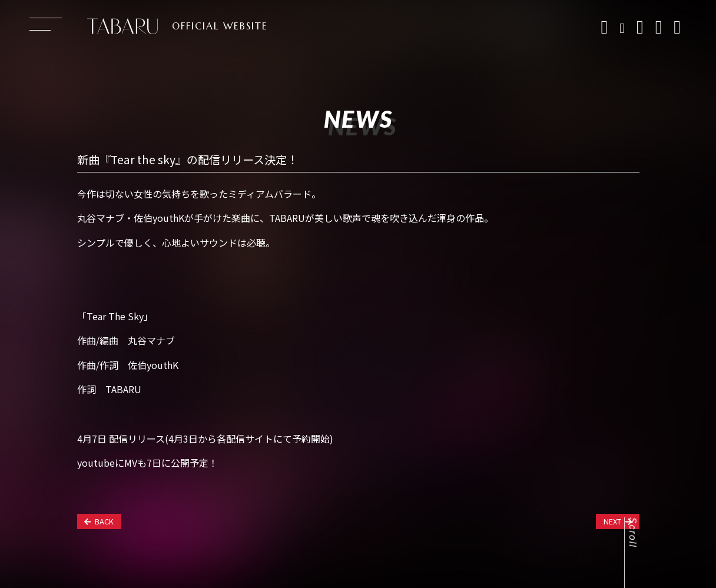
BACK (99, 521)
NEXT (618, 521)
